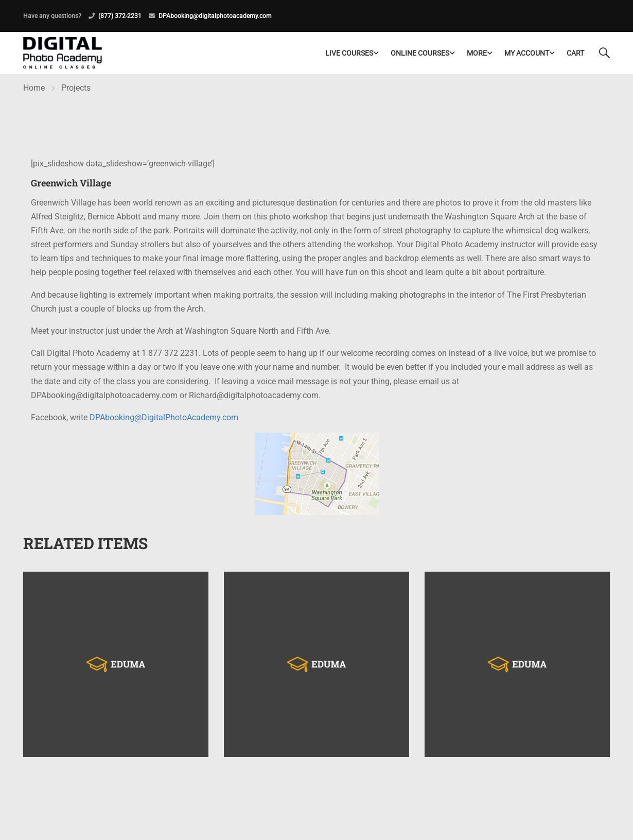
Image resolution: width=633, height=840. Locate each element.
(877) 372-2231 (120, 16)
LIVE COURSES (349, 53)
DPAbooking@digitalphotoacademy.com (215, 16)
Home (34, 88)
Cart (575, 53)
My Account (527, 53)
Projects (76, 88)
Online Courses (420, 53)
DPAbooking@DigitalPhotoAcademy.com (164, 417)
